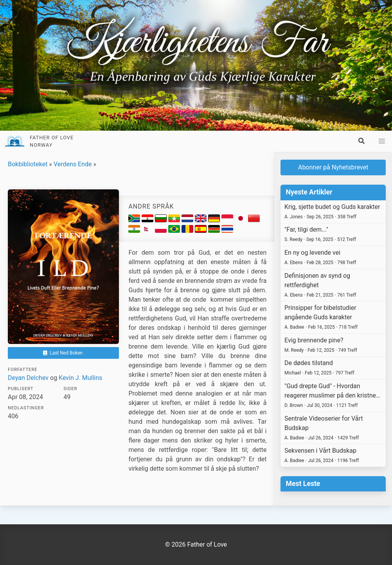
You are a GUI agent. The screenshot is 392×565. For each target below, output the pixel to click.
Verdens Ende (73, 164)
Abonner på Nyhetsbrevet (333, 167)
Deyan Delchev (28, 378)
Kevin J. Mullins (80, 378)
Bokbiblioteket (28, 164)
